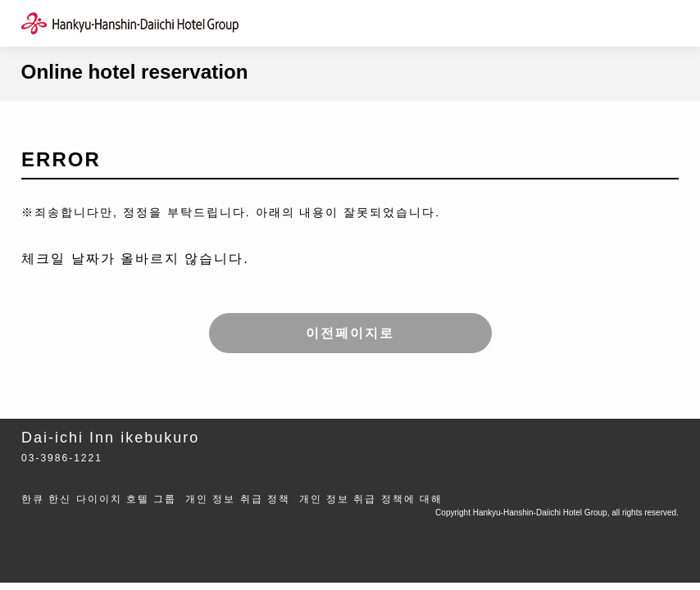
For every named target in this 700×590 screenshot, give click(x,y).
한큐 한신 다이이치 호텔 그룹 (99, 499)
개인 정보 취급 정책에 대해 (371, 499)
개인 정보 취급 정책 (238, 499)
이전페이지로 (350, 333)
